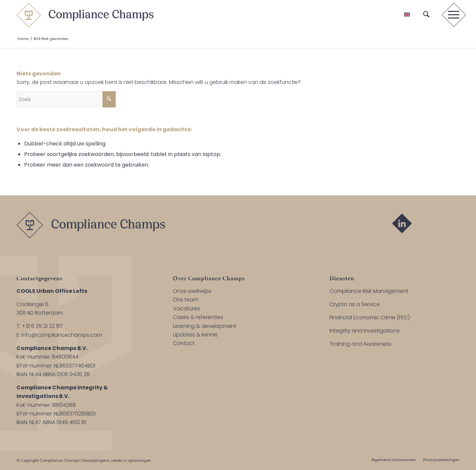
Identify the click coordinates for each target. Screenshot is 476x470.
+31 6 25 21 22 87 (42, 326)
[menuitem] (426, 15)
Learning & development (205, 326)
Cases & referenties (198, 317)
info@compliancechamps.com (62, 335)
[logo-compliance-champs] (85, 15)
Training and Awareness (360, 344)
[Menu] (452, 15)
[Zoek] (426, 15)
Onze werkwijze (192, 291)
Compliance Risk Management (369, 291)
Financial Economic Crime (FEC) (370, 317)
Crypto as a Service (355, 304)
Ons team (186, 300)
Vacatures (186, 309)
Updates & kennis (195, 335)
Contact (184, 343)
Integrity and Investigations (365, 331)
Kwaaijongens (96, 460)
